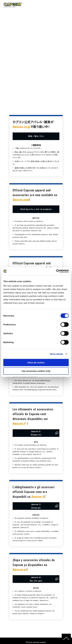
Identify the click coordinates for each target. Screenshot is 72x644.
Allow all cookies (36, 363)
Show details (57, 354)
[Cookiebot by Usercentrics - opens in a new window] (56, 271)
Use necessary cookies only (36, 371)
